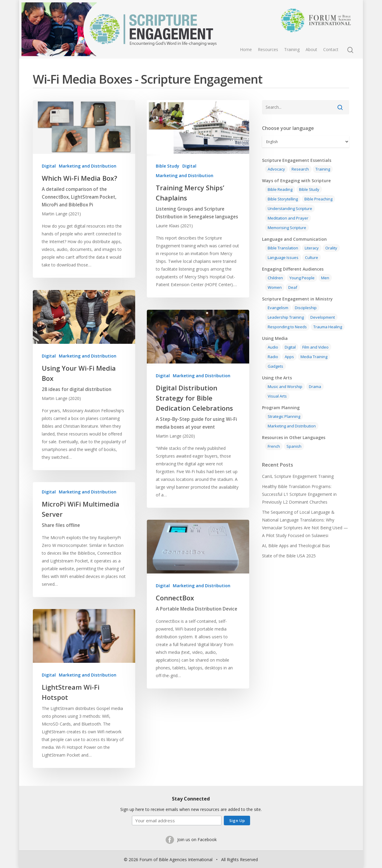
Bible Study (168, 166)
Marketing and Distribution (88, 166)
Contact (331, 49)
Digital (49, 166)
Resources (268, 49)
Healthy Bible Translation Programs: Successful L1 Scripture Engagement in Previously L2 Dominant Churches (299, 494)
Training (292, 49)
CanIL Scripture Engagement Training (298, 476)
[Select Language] (305, 142)
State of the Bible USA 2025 (289, 556)
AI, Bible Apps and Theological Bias (296, 546)
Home (246, 49)
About (311, 49)
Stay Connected (191, 798)
